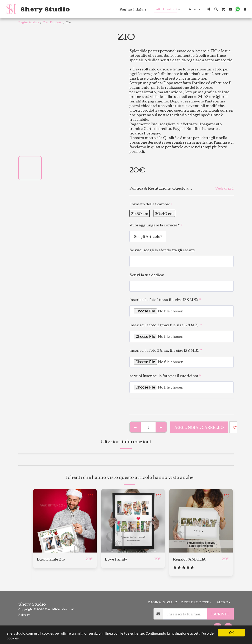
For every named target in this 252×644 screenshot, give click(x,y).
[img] (65, 521)
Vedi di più (224, 188)
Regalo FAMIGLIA (189, 559)
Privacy (24, 614)
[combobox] (148, 236)
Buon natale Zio (51, 559)
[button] (209, 9)
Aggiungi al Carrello (199, 427)
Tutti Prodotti (53, 22)
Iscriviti (220, 614)
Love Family (116, 559)
